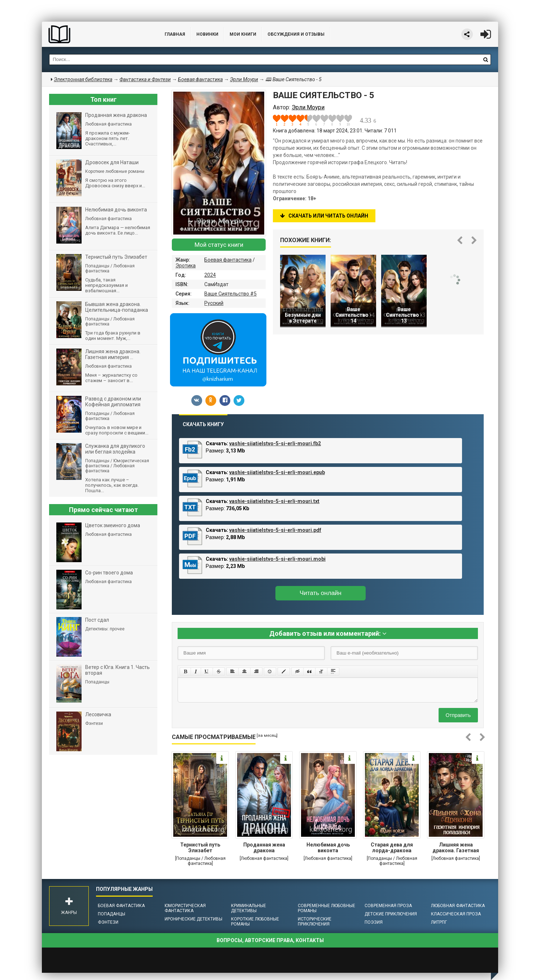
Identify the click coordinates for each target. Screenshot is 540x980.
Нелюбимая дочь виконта (328, 848)
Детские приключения (391, 914)
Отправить (458, 715)
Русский (214, 303)
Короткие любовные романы (255, 922)
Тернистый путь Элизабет (200, 848)
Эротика (186, 266)
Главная (175, 34)
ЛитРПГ (439, 922)
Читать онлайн (321, 593)
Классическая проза (456, 914)
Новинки (207, 34)
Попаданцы (112, 914)
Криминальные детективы (249, 908)
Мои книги (243, 34)
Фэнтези (108, 922)
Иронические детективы (193, 919)
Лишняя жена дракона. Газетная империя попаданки (456, 848)
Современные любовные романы (326, 908)
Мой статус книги (219, 245)
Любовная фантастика (458, 906)
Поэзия (374, 922)
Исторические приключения (315, 922)
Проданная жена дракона (264, 848)
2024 (210, 275)
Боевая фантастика (228, 260)
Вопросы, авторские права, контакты (270, 940)
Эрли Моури (244, 79)
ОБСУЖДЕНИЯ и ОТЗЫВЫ (296, 34)
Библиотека (96, 34)
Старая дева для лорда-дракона (392, 848)
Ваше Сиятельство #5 (230, 294)
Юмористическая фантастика (185, 908)
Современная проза (388, 906)
